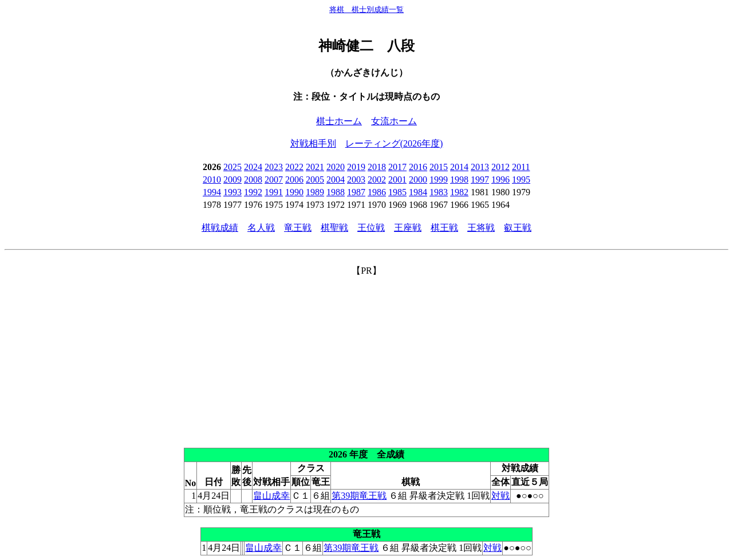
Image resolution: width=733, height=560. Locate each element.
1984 (418, 192)
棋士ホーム (339, 121)
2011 (521, 167)
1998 (459, 180)
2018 (377, 167)
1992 (253, 192)
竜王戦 (298, 228)
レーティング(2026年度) (394, 143)
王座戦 (408, 228)
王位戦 (371, 228)
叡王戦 (518, 228)
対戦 (501, 496)
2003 (356, 180)
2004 (336, 180)
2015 (439, 167)
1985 (397, 192)
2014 (459, 167)
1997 (480, 180)
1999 (439, 180)
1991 (274, 192)
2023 (274, 167)
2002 (377, 180)
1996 (501, 180)
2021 (315, 167)
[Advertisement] (366, 357)
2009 (232, 180)
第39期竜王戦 (359, 496)
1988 (336, 192)
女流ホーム (394, 121)
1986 (377, 192)
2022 (294, 167)
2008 (253, 180)
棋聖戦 (334, 228)
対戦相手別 (313, 143)
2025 (232, 167)
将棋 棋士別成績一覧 (366, 9)
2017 (397, 167)
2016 (418, 167)
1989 (315, 192)
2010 (212, 180)
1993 (232, 192)
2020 (336, 167)
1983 (439, 192)
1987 (356, 192)
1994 (212, 192)
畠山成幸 (271, 496)
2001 (397, 180)
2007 (274, 180)
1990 (294, 192)
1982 (459, 192)
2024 (253, 167)
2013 (480, 167)
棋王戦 (444, 228)
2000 (418, 180)
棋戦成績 (220, 228)
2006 (294, 180)
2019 (356, 167)
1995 (521, 180)
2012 (501, 167)
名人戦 (261, 228)
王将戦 (481, 228)
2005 (315, 180)
